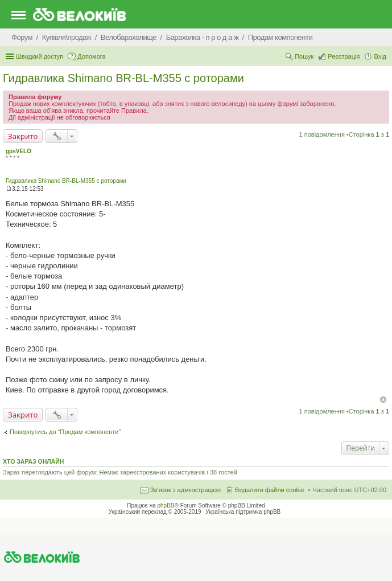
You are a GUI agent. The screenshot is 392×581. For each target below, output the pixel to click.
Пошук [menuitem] (304, 56)
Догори (383, 400)
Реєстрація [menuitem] (344, 56)
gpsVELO (18, 151)
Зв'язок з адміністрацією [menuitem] (185, 490)
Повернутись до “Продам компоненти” (65, 432)
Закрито (23, 136)
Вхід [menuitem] (380, 56)
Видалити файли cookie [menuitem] (270, 490)
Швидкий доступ (40, 56)
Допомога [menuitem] (91, 56)
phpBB (166, 506)
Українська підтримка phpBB (243, 512)
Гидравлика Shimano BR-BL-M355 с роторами (123, 78)
